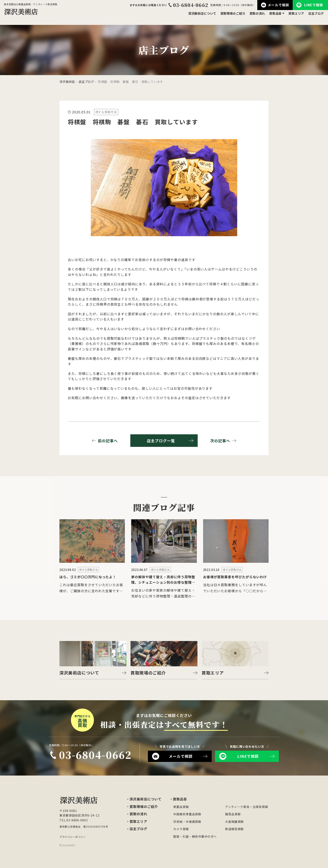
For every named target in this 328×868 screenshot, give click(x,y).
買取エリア (293, 17)
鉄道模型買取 (234, 829)
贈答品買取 (233, 814)
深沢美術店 (67, 82)
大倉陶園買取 (234, 822)
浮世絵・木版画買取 (187, 822)
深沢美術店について (188, 17)
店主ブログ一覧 (170, 441)
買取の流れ (250, 17)
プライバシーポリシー (73, 837)
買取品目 (270, 17)
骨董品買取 (181, 807)
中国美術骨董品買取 (187, 814)
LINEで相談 (310, 5)
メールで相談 (275, 5)
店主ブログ (315, 17)
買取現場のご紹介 (223, 17)
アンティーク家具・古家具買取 (247, 807)
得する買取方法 (106, 112)
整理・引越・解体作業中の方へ (195, 836)
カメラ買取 (181, 829)
